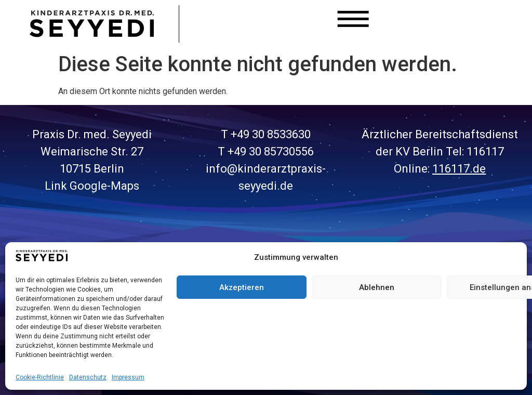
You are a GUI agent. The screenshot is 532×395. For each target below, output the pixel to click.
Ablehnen (377, 287)
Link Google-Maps (92, 186)
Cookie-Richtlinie (40, 377)
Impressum (128, 377)
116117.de (459, 169)
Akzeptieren (242, 287)
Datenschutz (88, 377)
